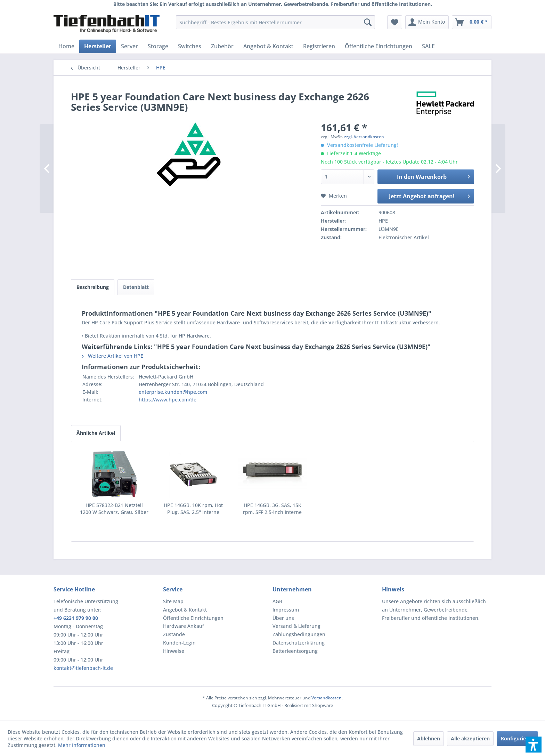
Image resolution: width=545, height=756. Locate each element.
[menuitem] (275, 22)
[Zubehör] (222, 46)
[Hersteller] (98, 46)
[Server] (129, 46)
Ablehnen (429, 738)
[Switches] (190, 46)
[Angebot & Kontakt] (268, 46)
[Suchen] (368, 22)
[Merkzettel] (395, 22)
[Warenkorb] (472, 22)
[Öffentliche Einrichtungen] (379, 46)
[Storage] (158, 46)
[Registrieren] (319, 46)
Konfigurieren (517, 738)
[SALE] (428, 46)
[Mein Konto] (427, 22)
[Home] (66, 46)
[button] (534, 745)
